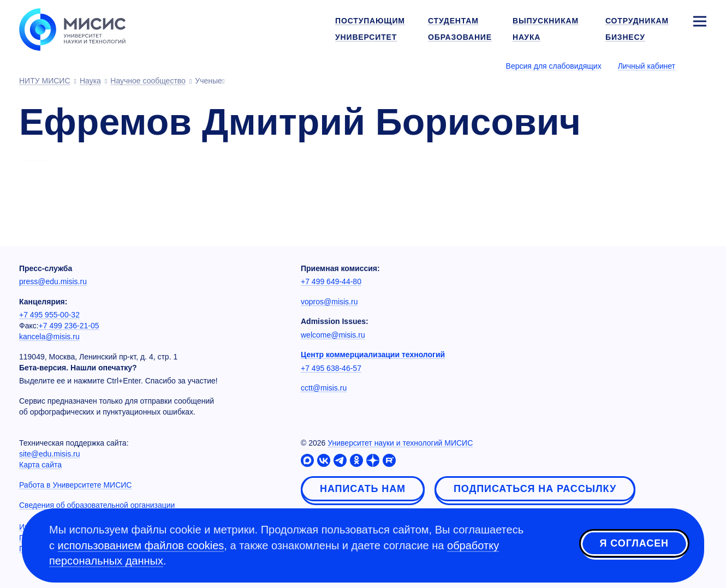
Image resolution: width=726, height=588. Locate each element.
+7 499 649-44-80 (331, 281)
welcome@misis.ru (333, 335)
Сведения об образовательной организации (97, 505)
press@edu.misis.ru (53, 281)
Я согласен (634, 544)
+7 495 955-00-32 (49, 315)
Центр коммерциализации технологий (373, 355)
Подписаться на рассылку (535, 489)
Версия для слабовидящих (554, 66)
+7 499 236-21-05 (69, 326)
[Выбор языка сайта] (699, 65)
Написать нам (363, 489)
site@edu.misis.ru (49, 454)
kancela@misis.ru (49, 337)
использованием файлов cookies (141, 545)
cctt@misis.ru (324, 388)
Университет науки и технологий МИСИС (400, 443)
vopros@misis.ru (329, 302)
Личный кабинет (647, 66)
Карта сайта (40, 465)
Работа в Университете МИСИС (75, 485)
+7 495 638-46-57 (331, 368)
